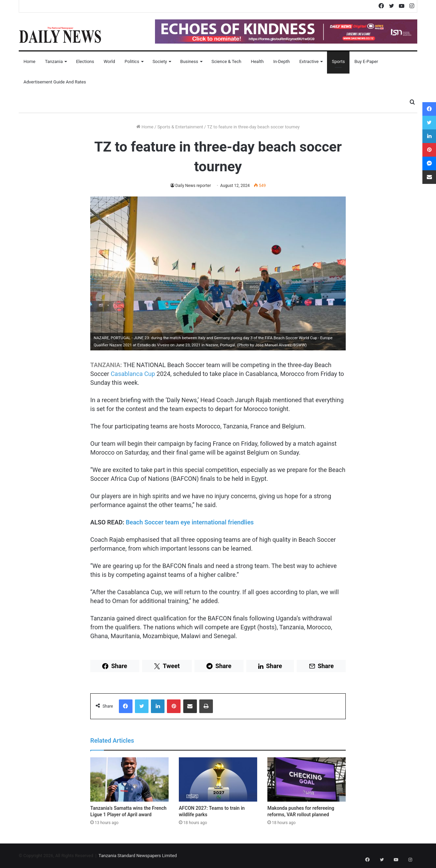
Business (189, 61)
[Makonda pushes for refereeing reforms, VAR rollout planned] (307, 779)
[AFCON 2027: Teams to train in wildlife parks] (218, 779)
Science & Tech (227, 61)
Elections (85, 61)
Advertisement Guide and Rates (55, 82)
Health (257, 61)
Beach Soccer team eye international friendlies (190, 522)
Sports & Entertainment (180, 127)
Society (160, 61)
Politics (132, 61)
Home (29, 61)
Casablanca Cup (133, 374)
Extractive (309, 61)
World (109, 61)
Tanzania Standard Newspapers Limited (138, 856)
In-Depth (281, 61)
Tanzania (54, 61)
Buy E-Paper (366, 61)
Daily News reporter (193, 186)
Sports (338, 61)
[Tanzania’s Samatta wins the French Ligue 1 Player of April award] (129, 779)
